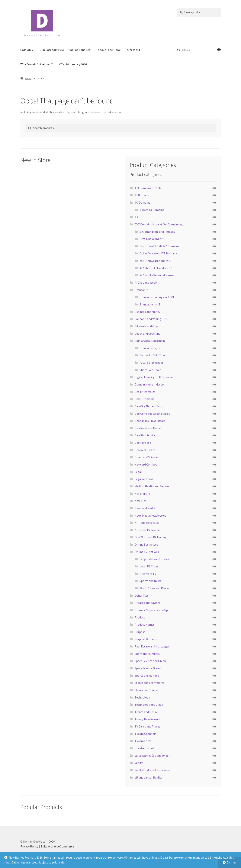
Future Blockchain (151, 363)
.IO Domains (142, 202)
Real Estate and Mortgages (152, 646)
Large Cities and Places (154, 559)
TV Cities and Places (147, 726)
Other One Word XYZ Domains (159, 253)
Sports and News (150, 581)
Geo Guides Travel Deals (150, 421)
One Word (134, 50)
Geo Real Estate (145, 450)
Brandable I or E (150, 304)
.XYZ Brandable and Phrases (157, 232)
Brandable (141, 290)
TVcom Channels (145, 734)
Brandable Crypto (151, 348)
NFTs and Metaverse (148, 530)
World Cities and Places (154, 588)
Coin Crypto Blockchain (150, 341)
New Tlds (141, 501)
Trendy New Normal (147, 719)
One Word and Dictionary (151, 537)
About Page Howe (109, 50)
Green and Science (146, 457)
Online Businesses (146, 544)
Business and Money (147, 312)
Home (28, 78)
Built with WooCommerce (57, 846)
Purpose (140, 632)
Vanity (139, 763)
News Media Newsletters (150, 515)
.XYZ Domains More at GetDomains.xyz (159, 224)
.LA (137, 217)
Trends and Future (146, 712)
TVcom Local (143, 741)
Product (140, 617)
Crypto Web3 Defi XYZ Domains (159, 246)
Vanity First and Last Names (153, 770)
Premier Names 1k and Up (151, 610)
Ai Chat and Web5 (146, 282)
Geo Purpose (143, 443)
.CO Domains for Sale (148, 188)
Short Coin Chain (150, 370)
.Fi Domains (142, 195)
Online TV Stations (147, 552)
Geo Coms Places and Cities (152, 414)
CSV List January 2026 (73, 64)
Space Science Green (148, 668)
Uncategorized (144, 748)
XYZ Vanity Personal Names (157, 275)
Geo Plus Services (146, 435)
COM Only (27, 50)
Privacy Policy (29, 846)
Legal (138, 472)
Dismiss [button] (232, 862)
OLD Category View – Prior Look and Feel (65, 50)
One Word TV (148, 574)
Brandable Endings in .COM (157, 297)
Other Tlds (142, 595)
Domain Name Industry (149, 384)
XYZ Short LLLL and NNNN (156, 268)
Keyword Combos (146, 464)
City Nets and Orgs (147, 326)
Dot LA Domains (145, 392)
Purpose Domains (146, 639)
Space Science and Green (150, 661)
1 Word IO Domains (152, 210)
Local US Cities (149, 566)
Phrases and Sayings (148, 603)
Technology (142, 697)
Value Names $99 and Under (152, 756)
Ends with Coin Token (153, 355)
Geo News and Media (148, 428)
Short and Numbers (147, 654)
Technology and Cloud (149, 705)
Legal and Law (144, 479)
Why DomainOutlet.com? (37, 64)
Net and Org (142, 494)
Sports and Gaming (147, 676)
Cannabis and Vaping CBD (151, 319)
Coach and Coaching (148, 334)
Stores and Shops (146, 690)
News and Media (145, 508)
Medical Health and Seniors (152, 486)
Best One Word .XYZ (152, 239)
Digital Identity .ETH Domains (154, 377)
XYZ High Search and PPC (155, 261)
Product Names (145, 624)
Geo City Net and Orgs (149, 406)
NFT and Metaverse (147, 523)
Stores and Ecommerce (149, 683)
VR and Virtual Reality (148, 777)
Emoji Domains (144, 399)
